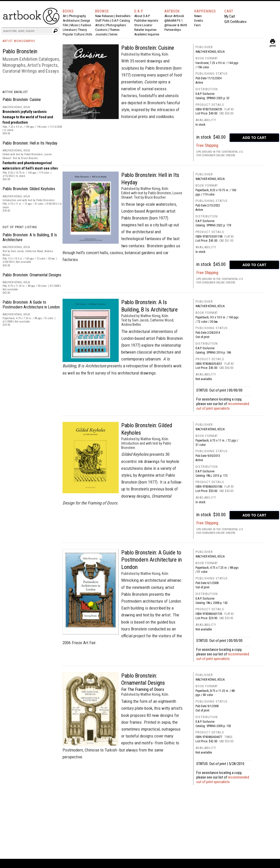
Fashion (86, 25)
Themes (114, 30)
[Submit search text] (55, 31)
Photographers (116, 25)
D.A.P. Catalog (121, 21)
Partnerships (173, 30)
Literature (69, 30)
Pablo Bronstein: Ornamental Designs (32, 275)
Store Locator (143, 25)
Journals (101, 34)
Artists (100, 25)
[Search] (27, 31)
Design (86, 21)
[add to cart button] (254, 138)
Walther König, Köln (210, 52)
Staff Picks (102, 21)
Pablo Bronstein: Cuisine (22, 100)
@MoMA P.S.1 (174, 21)
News (198, 16)
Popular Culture (73, 34)
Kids (89, 34)
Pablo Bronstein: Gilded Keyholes (29, 189)
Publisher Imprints (146, 21)
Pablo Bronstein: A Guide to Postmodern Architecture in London (31, 305)
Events (199, 21)
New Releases (104, 16)
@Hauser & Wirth (176, 25)
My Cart (230, 16)
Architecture (71, 21)
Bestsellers (123, 16)
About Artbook (174, 16)
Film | (67, 25)
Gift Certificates (235, 22)
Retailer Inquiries (145, 30)
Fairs (197, 25)
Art (65, 16)
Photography (77, 16)
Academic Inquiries (147, 34)
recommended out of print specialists (223, 406)
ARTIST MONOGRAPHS (19, 41)
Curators (101, 30)
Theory (82, 30)
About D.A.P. (142, 16)
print (273, 44)
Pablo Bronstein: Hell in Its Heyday (30, 143)
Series (113, 34)
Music (75, 25)
